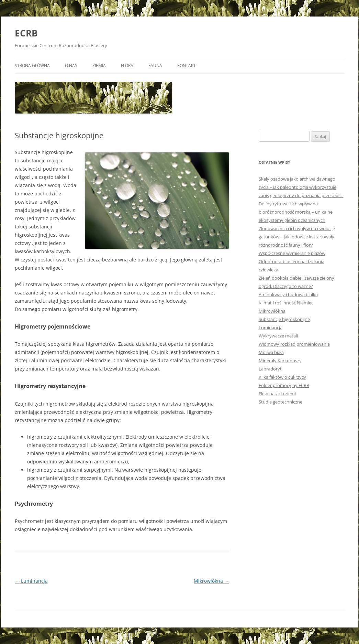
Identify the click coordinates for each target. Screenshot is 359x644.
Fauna (155, 66)
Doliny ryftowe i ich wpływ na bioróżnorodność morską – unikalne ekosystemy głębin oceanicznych (296, 212)
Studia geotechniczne (281, 402)
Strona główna (32, 66)
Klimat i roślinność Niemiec (286, 303)
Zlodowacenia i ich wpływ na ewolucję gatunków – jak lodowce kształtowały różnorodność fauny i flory (297, 237)
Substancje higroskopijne (284, 319)
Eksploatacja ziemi (277, 394)
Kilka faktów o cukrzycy (282, 377)
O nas (71, 66)
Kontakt (187, 66)
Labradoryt (270, 369)
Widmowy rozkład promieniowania (294, 344)
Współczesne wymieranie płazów (292, 253)
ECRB (26, 33)
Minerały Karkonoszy (280, 361)
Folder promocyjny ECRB (284, 385)
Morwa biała (271, 352)
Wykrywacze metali (278, 336)
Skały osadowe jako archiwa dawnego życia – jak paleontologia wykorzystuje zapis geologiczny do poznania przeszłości (301, 187)
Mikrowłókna (211, 581)
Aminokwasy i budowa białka (288, 294)
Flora (127, 66)
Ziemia (99, 66)
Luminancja (31, 581)
